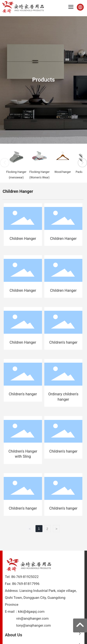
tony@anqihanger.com (34, 625)
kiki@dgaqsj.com (31, 612)
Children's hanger (63, 342)
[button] (82, 163)
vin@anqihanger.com (32, 619)
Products (43, 80)
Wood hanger (63, 172)
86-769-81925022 (25, 577)
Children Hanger (23, 239)
